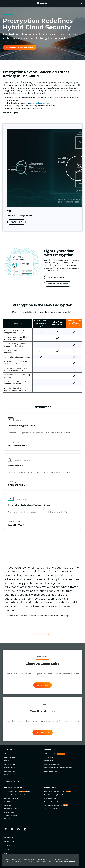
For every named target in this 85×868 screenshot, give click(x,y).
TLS (68, 98)
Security (7, 849)
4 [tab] (46, 635)
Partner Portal (49, 761)
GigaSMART (8, 805)
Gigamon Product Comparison (55, 802)
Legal (6, 853)
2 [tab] (39, 635)
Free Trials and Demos (52, 798)
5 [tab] (49, 635)
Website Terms (9, 838)
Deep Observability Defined (53, 795)
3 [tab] (42, 635)
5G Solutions (8, 819)
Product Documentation (53, 764)
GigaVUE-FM (9, 802)
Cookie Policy (9, 845)
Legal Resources (10, 771)
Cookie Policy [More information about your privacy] (58, 861)
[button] (82, 3)
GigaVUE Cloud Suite (11, 798)
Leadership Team (10, 768)
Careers (7, 761)
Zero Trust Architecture (40, 103)
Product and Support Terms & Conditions (58, 768)
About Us (7, 754)
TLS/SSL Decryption (11, 816)
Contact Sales (49, 757)
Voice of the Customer (12, 781)
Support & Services (50, 771)
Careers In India (10, 764)
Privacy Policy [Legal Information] (70, 861)
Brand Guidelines (10, 757)
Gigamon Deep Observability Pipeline (17, 795)
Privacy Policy (9, 842)
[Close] (76, 856)
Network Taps (9, 812)
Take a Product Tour (11, 791)
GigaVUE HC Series (11, 809)
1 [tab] (36, 635)
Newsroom (8, 775)
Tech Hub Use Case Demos (53, 805)
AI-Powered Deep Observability (55, 791)
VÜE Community (50, 754)
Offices (7, 778)
